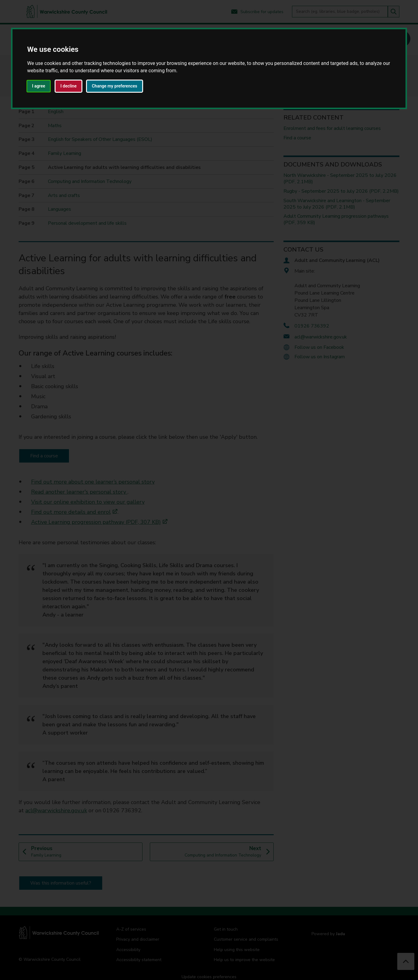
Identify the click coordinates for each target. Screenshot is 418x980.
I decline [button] (68, 86)
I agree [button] (39, 86)
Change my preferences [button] (115, 86)
